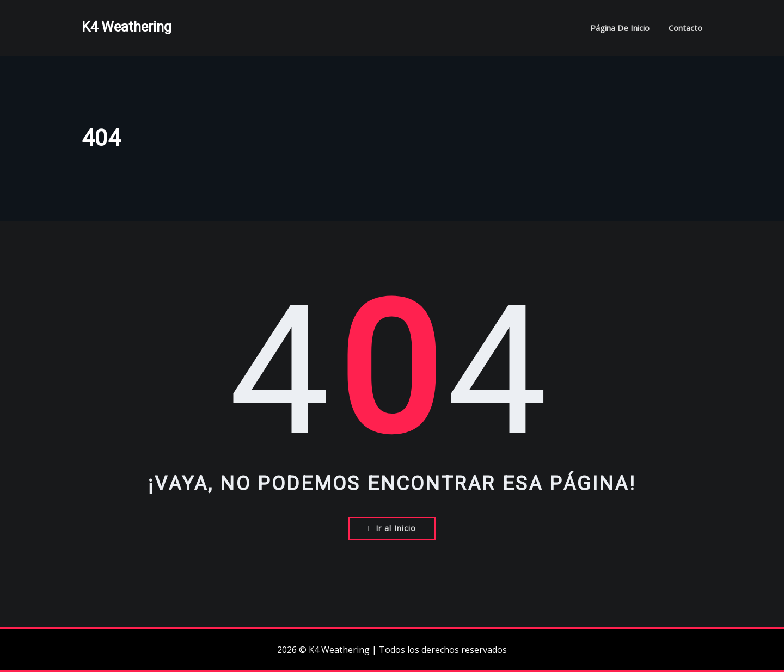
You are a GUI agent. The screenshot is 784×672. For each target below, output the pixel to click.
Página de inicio (620, 28)
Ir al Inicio (392, 528)
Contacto (685, 28)
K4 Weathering (127, 27)
